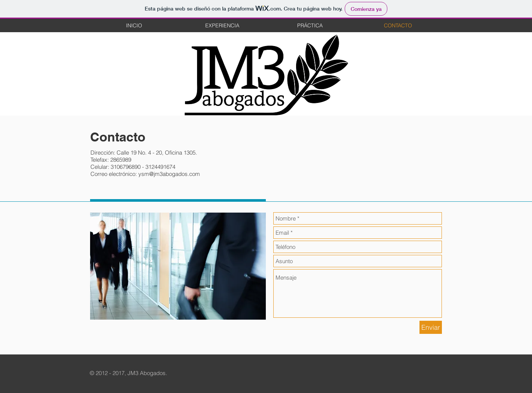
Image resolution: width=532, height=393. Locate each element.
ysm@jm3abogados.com (169, 174)
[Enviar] (431, 327)
